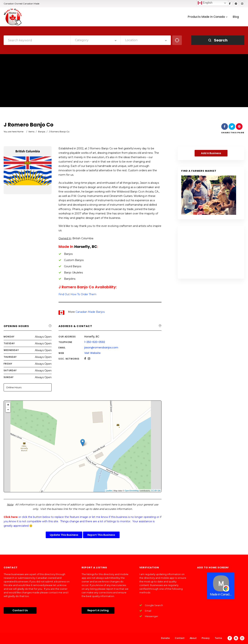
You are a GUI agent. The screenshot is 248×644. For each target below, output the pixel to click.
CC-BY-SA (156, 491)
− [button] (8, 410)
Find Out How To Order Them (77, 294)
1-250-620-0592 (95, 342)
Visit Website (92, 353)
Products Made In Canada (207, 17)
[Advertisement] (124, 82)
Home (20, 132)
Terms (218, 638)
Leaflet (109, 491)
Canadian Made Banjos (90, 312)
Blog (236, 17)
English (205, 3)
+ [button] (8, 405)
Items (31, 132)
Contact (180, 638)
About (193, 638)
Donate (165, 638)
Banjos (42, 132)
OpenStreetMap (132, 491)
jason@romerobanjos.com (101, 348)
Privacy (206, 638)
